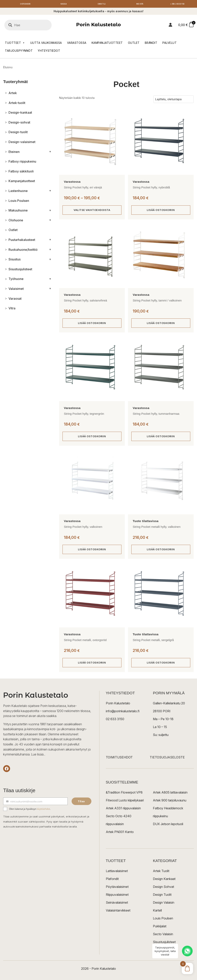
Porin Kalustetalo (98, 26)
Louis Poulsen (163, 921)
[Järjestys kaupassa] (174, 100)
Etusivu (8, 68)
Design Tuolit (162, 897)
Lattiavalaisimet (117, 873)
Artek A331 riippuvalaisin (123, 811)
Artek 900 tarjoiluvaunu (170, 803)
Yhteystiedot (49, 52)
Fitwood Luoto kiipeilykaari (125, 803)
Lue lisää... (38, 757)
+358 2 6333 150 (178, 4)
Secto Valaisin (163, 937)
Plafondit (112, 881)
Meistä (140, 4)
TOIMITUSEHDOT (119, 760)
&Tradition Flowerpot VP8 (124, 795)
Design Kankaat (164, 881)
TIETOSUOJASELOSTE (167, 760)
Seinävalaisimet (117, 905)
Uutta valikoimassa (46, 44)
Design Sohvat (163, 889)
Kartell (157, 913)
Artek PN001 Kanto (120, 834)
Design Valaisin (164, 905)
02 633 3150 (115, 722)
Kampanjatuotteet (107, 44)
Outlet (134, 44)
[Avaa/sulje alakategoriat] (50, 153)
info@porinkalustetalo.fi (123, 714)
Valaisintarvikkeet (118, 913)
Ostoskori (26, 4)
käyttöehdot (43, 811)
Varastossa (77, 44)
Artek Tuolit (161, 873)
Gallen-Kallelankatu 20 (169, 706)
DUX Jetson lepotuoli (168, 826)
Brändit (151, 44)
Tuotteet (15, 44)
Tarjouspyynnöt (19, 52)
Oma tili (102, 4)
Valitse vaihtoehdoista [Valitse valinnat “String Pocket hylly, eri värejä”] (92, 211)
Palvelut (170, 44)
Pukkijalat (160, 929)
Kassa (64, 4)
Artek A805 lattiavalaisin (170, 795)
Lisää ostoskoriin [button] (161, 211)
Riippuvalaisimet (117, 897)
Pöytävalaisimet (117, 889)
